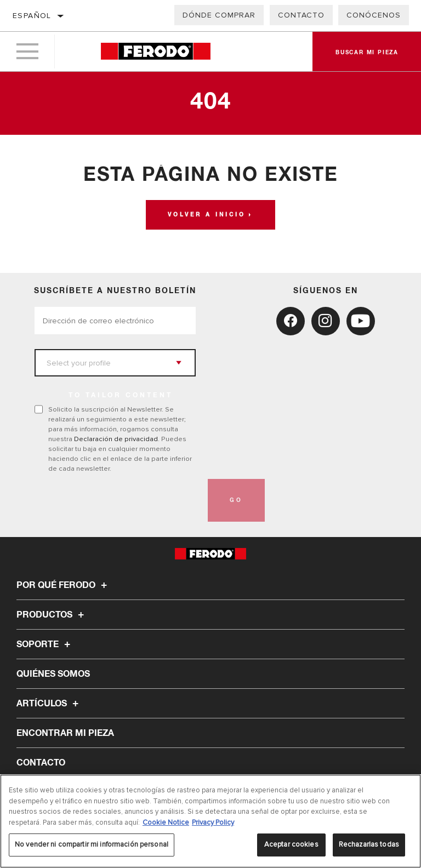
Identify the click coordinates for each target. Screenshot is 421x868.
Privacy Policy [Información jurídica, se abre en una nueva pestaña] (213, 823)
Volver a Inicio (207, 215)
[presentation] (118, 500)
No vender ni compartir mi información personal (92, 844)
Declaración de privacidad (116, 439)
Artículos (49, 704)
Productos (52, 615)
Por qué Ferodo (63, 585)
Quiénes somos (53, 674)
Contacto (301, 15)
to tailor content (121, 396)
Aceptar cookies (291, 844)
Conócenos (374, 15)
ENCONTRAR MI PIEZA (65, 733)
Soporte (45, 644)
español (32, 16)
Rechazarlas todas (369, 844)
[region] (210, 821)
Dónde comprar (219, 15)
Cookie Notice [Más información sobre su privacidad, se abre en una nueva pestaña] (166, 823)
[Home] (155, 52)
